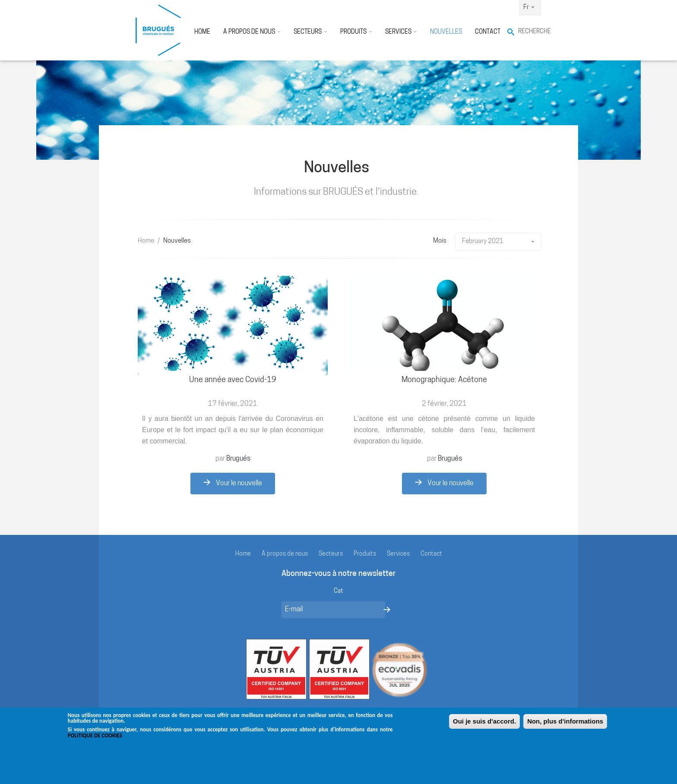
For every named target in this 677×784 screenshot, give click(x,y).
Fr (529, 8)
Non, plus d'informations (565, 726)
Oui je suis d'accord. (484, 726)
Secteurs (310, 32)
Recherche (530, 32)
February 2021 (498, 242)
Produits (356, 32)
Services (401, 32)
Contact (488, 32)
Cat (338, 591)
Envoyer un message (387, 610)
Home (202, 32)
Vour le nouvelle (233, 483)
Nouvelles (446, 32)
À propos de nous (252, 32)
